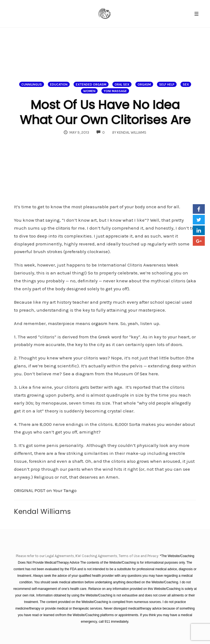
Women (89, 91)
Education (59, 84)
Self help (167, 84)
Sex (186, 84)
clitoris (63, 228)
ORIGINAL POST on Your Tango (45, 490)
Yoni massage (115, 91)
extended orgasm (91, 84)
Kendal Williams (43, 511)
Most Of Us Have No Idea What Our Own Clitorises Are (105, 112)
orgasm (99, 323)
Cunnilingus (32, 84)
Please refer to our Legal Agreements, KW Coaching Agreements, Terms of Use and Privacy (87, 556)
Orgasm (144, 84)
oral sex (122, 84)
